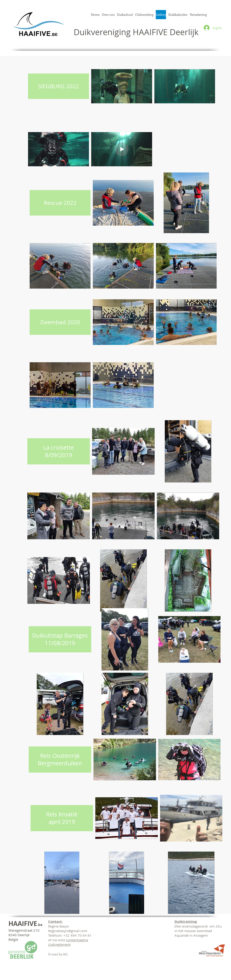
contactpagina (77, 940)
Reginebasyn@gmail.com (68, 931)
